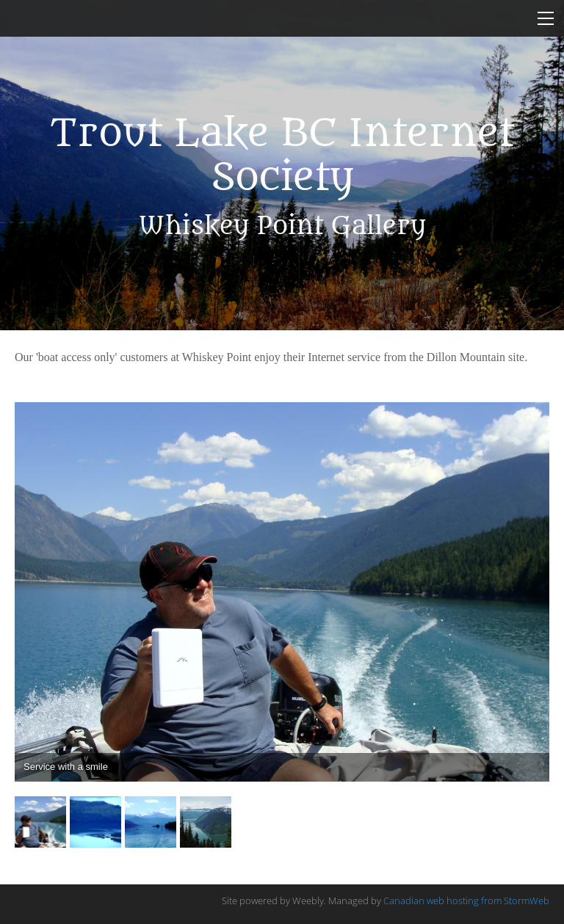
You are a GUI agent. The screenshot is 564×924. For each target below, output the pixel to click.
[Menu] (546, 18)
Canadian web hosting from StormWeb (466, 901)
